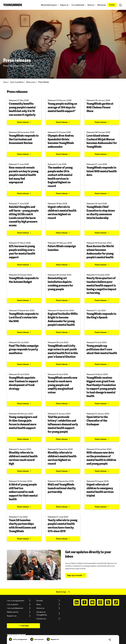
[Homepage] (13, 5)
